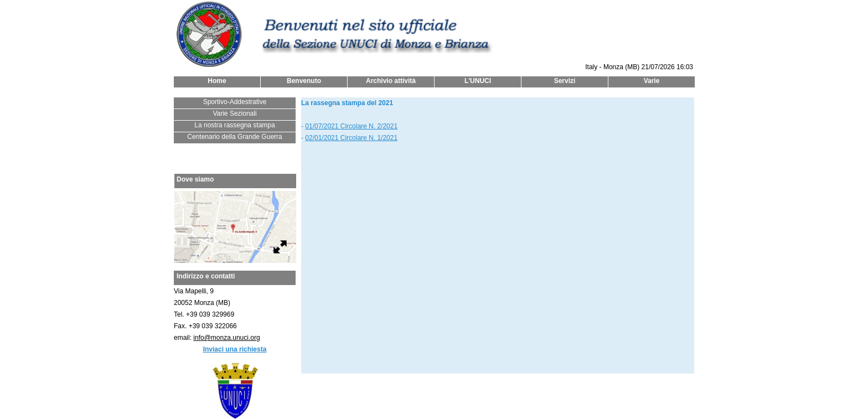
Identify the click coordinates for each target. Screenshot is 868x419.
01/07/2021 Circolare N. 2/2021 (351, 126)
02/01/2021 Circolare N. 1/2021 (351, 138)
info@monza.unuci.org (226, 338)
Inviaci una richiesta (235, 349)
